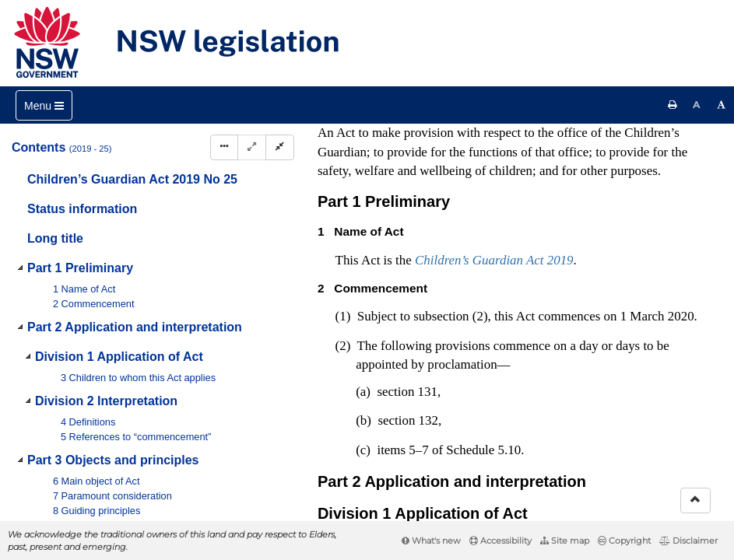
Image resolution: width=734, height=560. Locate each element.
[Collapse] (280, 147)
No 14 (452, 208)
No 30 (518, 161)
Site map (565, 541)
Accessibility (500, 541)
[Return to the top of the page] (695, 500)
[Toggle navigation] (44, 105)
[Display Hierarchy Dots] (224, 147)
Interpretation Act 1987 (494, 417)
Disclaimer (688, 541)
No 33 (466, 223)
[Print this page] (673, 105)
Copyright (624, 541)
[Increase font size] (722, 105)
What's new (431, 541)
